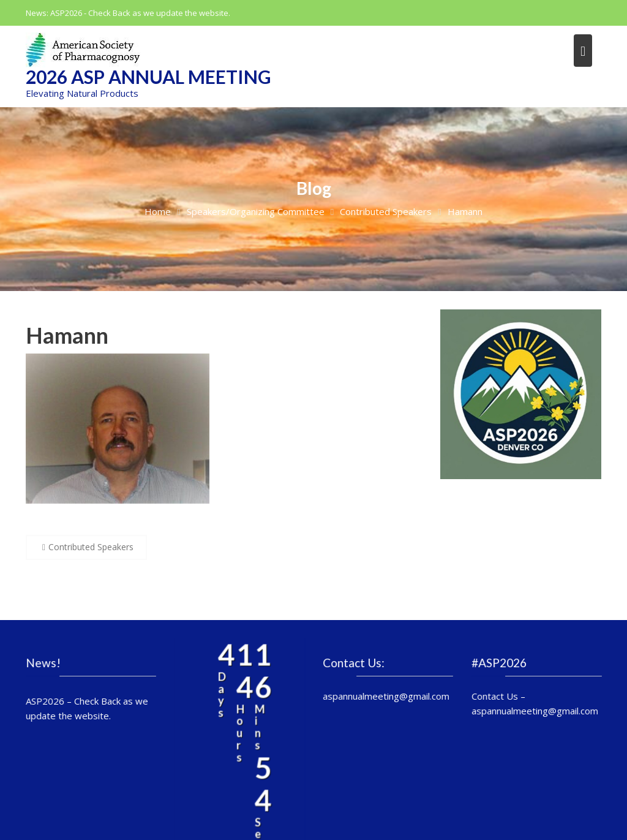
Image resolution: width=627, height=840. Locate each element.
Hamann (67, 335)
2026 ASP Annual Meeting (148, 77)
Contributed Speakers (91, 547)
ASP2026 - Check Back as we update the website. (140, 13)
